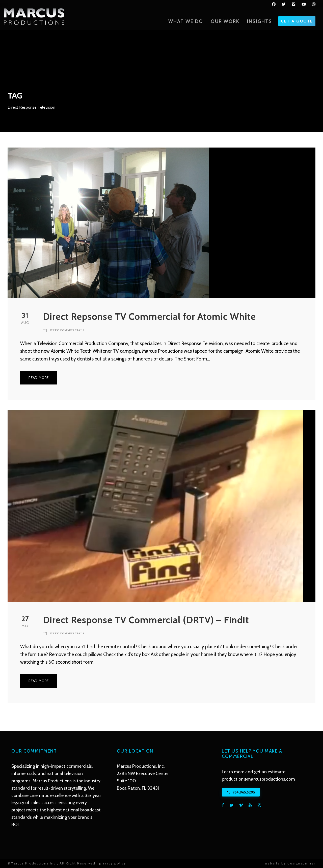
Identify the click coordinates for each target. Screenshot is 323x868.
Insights (260, 21)
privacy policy (113, 863)
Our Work (225, 21)
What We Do (186, 21)
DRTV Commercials (67, 330)
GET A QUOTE (297, 21)
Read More (39, 378)
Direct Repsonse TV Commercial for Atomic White (149, 316)
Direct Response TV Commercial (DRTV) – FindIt (146, 620)
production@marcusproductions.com (258, 779)
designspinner (301, 863)
